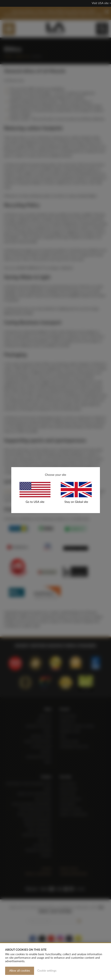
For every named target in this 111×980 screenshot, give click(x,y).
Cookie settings (47, 971)
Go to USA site (35, 502)
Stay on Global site (76, 502)
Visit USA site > (101, 3)
